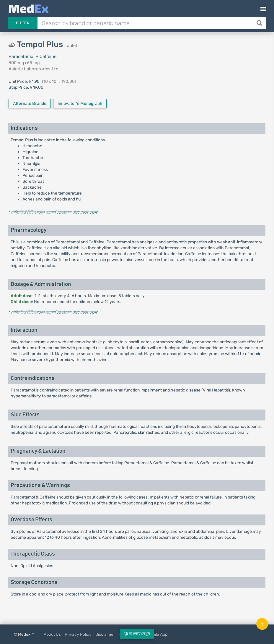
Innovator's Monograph (80, 104)
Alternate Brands (30, 104)
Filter (23, 23)
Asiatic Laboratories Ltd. (34, 69)
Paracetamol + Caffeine (32, 56)
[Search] (260, 23)
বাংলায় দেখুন (137, 634)
